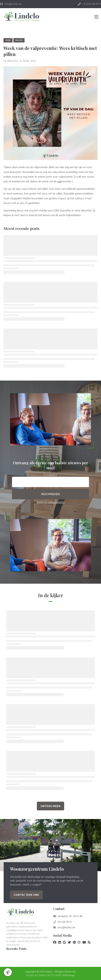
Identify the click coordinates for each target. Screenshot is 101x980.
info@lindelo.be (66, 927)
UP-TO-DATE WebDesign (61, 975)
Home (8, 40)
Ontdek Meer (51, 806)
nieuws (19, 40)
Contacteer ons (26, 895)
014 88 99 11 (65, 922)
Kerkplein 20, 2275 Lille (70, 916)
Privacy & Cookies (36, 975)
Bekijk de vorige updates (51, 502)
